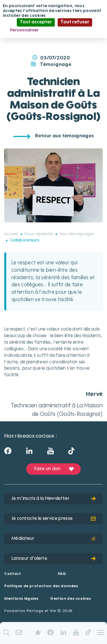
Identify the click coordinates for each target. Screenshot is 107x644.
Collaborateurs (25, 240)
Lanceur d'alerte (53, 559)
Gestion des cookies (70, 599)
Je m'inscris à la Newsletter (53, 499)
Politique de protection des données (41, 586)
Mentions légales (21, 599)
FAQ (62, 574)
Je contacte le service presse (53, 519)
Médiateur (53, 539)
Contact (13, 574)
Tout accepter (36, 22)
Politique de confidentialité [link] (72, 30)
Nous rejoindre (39, 234)
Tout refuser (75, 22)
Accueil (11, 234)
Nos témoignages (77, 234)
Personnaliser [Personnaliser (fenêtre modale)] (24, 30)
